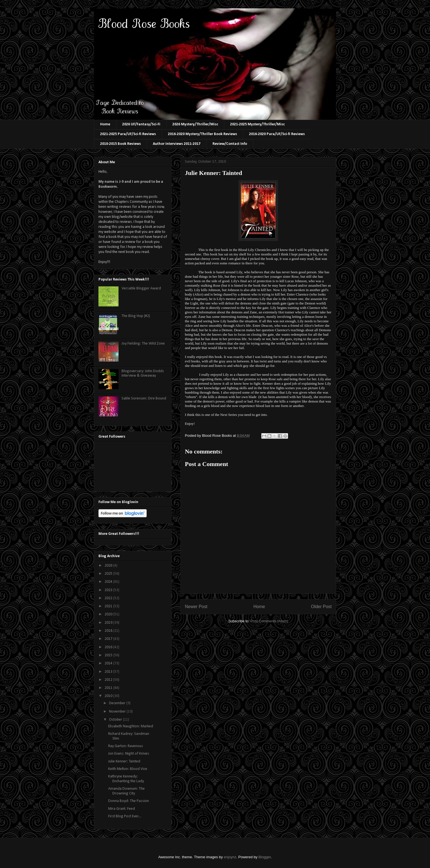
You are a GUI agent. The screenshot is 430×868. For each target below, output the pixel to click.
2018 (109, 631)
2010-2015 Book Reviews (120, 144)
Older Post (321, 607)
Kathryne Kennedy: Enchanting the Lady (126, 779)
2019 (109, 623)
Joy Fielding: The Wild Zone (143, 344)
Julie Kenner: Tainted (124, 761)
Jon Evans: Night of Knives (129, 754)
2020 (109, 614)
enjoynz (230, 857)
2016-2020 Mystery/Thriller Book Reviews (202, 134)
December (118, 703)
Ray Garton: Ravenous (126, 746)
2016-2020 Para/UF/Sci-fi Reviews (277, 134)
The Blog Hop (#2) (136, 316)
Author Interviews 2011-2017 (177, 144)
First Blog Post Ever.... (125, 816)
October (116, 720)
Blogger (265, 857)
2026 (109, 566)
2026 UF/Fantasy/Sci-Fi (141, 124)
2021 (109, 606)
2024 (109, 582)
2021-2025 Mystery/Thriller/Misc (257, 124)
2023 (109, 590)
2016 (109, 647)
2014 (109, 663)
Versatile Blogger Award (141, 288)
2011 (109, 688)
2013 (109, 672)
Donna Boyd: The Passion (129, 801)
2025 (109, 574)
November (118, 712)
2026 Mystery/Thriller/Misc (195, 124)
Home (105, 124)
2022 (109, 598)
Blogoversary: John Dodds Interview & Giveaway (143, 374)
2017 (109, 639)
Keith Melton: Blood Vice (128, 769)
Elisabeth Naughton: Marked (131, 726)
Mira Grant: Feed (122, 809)
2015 (109, 655)
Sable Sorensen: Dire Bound (144, 398)
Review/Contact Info (230, 144)
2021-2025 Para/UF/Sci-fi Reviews (128, 134)
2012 (109, 680)
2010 (109, 696)
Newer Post (196, 607)
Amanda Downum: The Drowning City (126, 791)
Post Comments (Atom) (269, 621)
